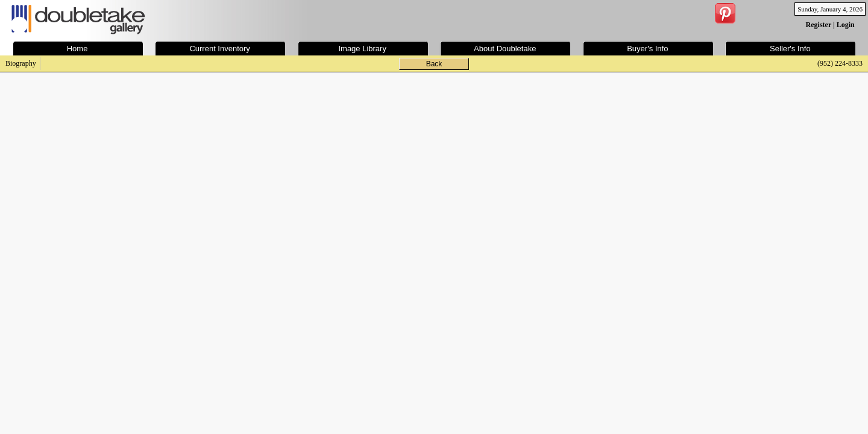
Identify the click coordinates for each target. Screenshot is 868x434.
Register (819, 25)
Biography (21, 63)
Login (846, 25)
